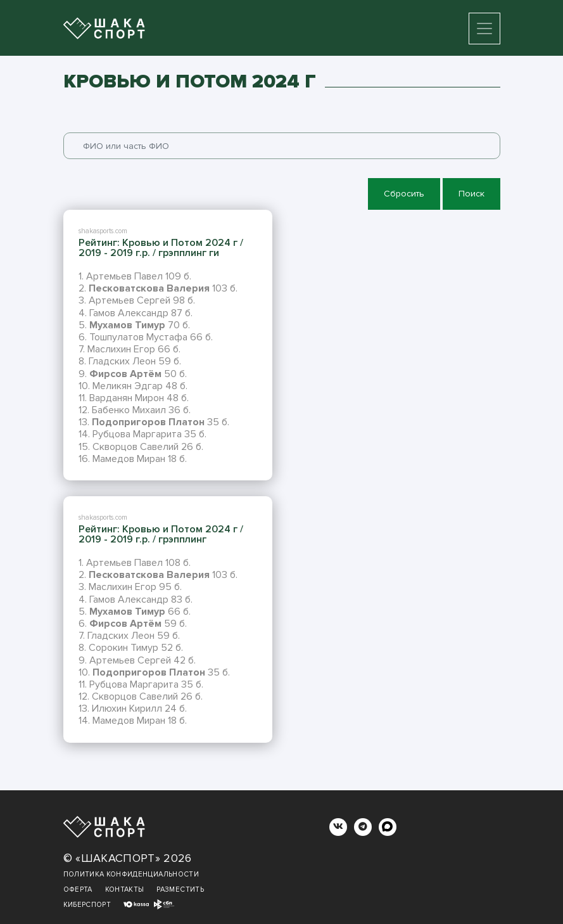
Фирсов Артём (125, 374)
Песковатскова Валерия (149, 288)
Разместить (180, 889)
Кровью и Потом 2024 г (180, 243)
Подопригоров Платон (148, 422)
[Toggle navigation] (484, 29)
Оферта (78, 889)
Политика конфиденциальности (131, 874)
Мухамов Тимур (127, 325)
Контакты (125, 889)
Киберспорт (87, 905)
